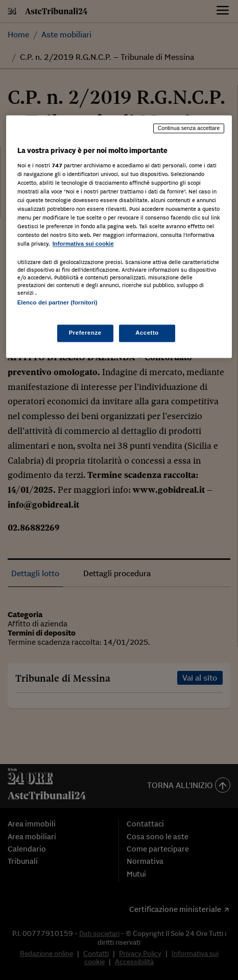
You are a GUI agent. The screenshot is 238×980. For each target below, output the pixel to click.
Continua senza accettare (189, 128)
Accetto (147, 333)
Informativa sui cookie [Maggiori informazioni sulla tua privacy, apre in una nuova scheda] (83, 244)
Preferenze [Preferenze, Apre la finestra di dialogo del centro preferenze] (85, 333)
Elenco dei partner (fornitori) (57, 303)
